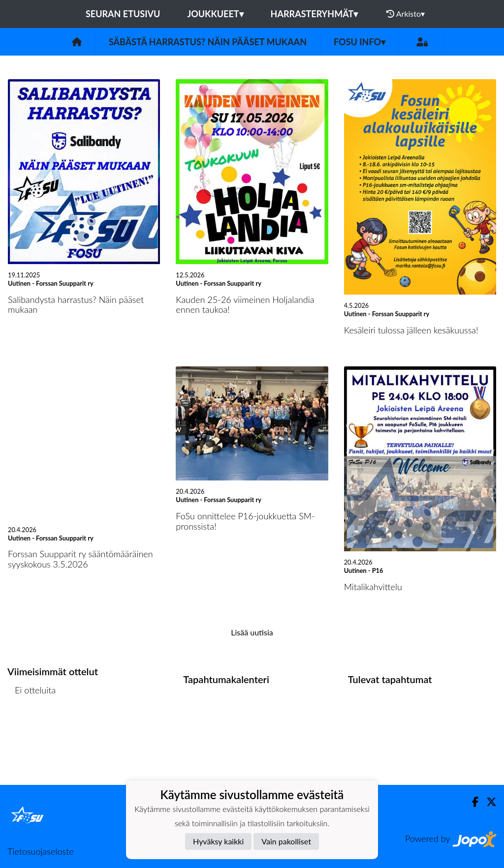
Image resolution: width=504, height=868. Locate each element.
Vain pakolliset (286, 841)
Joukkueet (215, 14)
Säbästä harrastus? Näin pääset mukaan (208, 42)
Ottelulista (32, 728)
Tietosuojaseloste (40, 851)
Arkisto (406, 14)
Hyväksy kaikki (218, 841)
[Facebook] (471, 802)
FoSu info (360, 42)
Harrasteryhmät (315, 14)
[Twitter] (488, 802)
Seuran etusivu (123, 14)
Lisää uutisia (252, 632)
